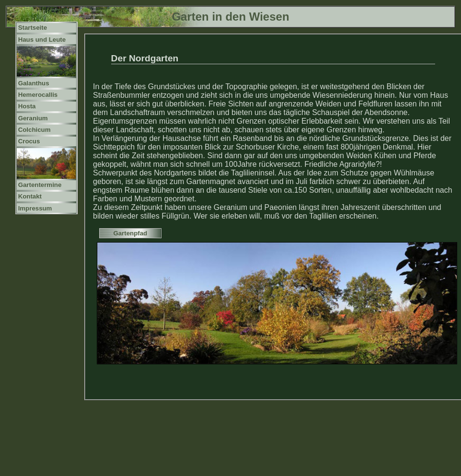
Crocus (29, 141)
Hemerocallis (38, 95)
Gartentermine (40, 185)
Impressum (35, 208)
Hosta (27, 106)
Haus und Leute (42, 40)
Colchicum (35, 130)
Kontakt (30, 196)
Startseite (33, 28)
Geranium (33, 118)
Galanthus (34, 83)
